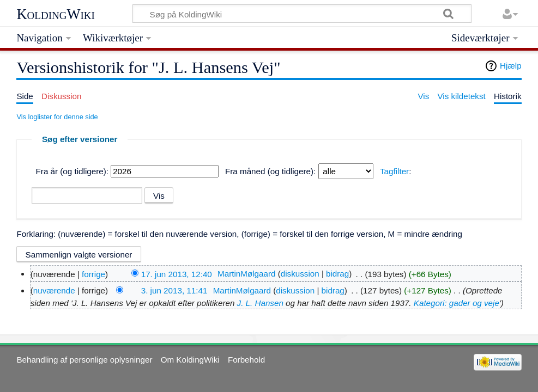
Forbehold (246, 360)
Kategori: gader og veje (457, 303)
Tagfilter (394, 171)
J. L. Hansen (260, 303)
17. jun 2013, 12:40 (177, 274)
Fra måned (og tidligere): (270, 171)
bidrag (337, 274)
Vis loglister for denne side (57, 117)
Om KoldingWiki (190, 360)
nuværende (54, 290)
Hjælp (511, 66)
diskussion (300, 274)
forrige (93, 274)
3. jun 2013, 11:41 (174, 290)
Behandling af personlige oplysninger (84, 360)
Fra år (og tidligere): (72, 171)
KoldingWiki (56, 14)
